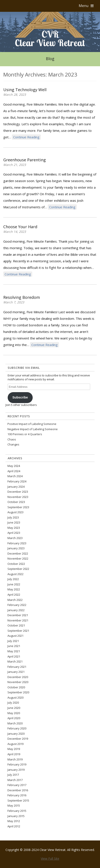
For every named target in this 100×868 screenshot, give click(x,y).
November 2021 (18, 620)
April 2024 (14, 471)
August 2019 (15, 744)
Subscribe (20, 397)
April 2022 (14, 595)
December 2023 (18, 492)
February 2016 (17, 795)
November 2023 (18, 497)
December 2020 (18, 677)
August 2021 (15, 636)
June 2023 (14, 522)
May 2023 (14, 528)
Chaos (12, 439)
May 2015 (14, 805)
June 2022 (14, 584)
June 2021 (14, 646)
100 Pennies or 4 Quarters (25, 434)
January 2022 (16, 610)
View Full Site (50, 858)
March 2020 (15, 723)
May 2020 (14, 713)
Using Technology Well (25, 90)
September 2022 (18, 569)
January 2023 (16, 548)
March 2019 (15, 759)
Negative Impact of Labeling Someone (33, 429)
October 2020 (16, 687)
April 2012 (14, 826)
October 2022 (16, 564)
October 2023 (16, 502)
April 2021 (14, 656)
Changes (13, 444)
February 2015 (17, 811)
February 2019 (17, 764)
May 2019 (14, 749)
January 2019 (16, 770)
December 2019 (18, 739)
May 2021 (14, 651)
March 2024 (15, 476)
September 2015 (18, 800)
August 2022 (15, 574)
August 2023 (15, 512)
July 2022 (13, 579)
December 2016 (18, 790)
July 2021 (13, 641)
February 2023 (17, 543)
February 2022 (17, 605)
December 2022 (18, 553)
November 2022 (18, 558)
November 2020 (18, 682)
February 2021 (17, 667)
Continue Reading (26, 137)
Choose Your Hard (20, 227)
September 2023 (18, 507)
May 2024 (14, 466)
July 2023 (13, 517)
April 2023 (14, 533)
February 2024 (17, 481)
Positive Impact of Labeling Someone (32, 424)
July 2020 (13, 703)
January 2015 (16, 816)
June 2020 (14, 708)
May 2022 (14, 589)
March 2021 (15, 661)
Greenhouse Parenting (25, 160)
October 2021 (16, 625)
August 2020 (15, 698)
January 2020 (16, 734)
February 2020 (17, 728)
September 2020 (18, 692)
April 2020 (14, 718)
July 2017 (13, 775)
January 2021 (16, 672)
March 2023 (15, 538)
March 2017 (15, 780)
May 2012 (14, 821)
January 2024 (16, 487)
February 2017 (17, 785)
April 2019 (14, 754)
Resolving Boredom (22, 297)
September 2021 (18, 631)
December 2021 (18, 615)
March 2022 (15, 600)
